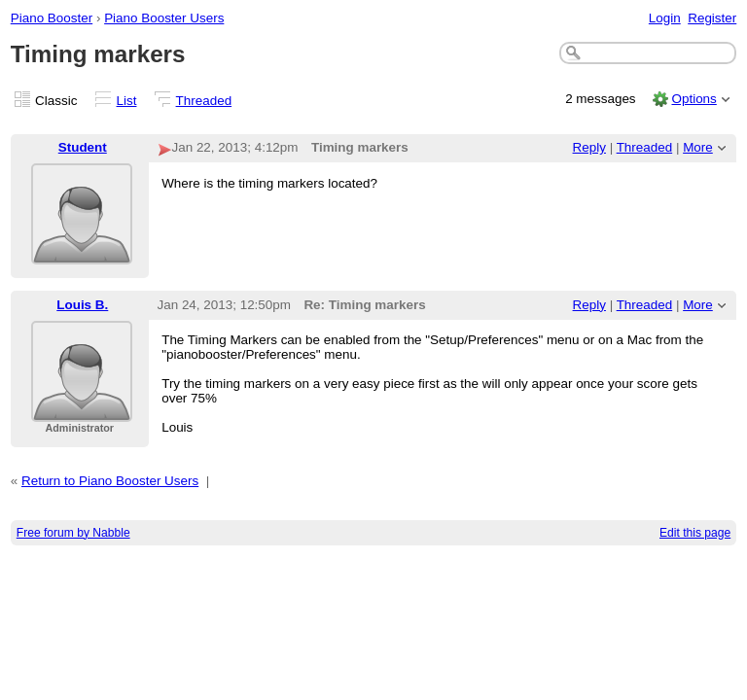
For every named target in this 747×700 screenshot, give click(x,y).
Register (712, 18)
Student (83, 147)
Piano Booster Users (164, 18)
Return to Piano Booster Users (110, 481)
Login (665, 18)
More (698, 147)
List (127, 101)
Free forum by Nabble (73, 533)
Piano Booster (52, 18)
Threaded (204, 101)
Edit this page (695, 533)
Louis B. (82, 305)
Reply (589, 147)
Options (694, 99)
